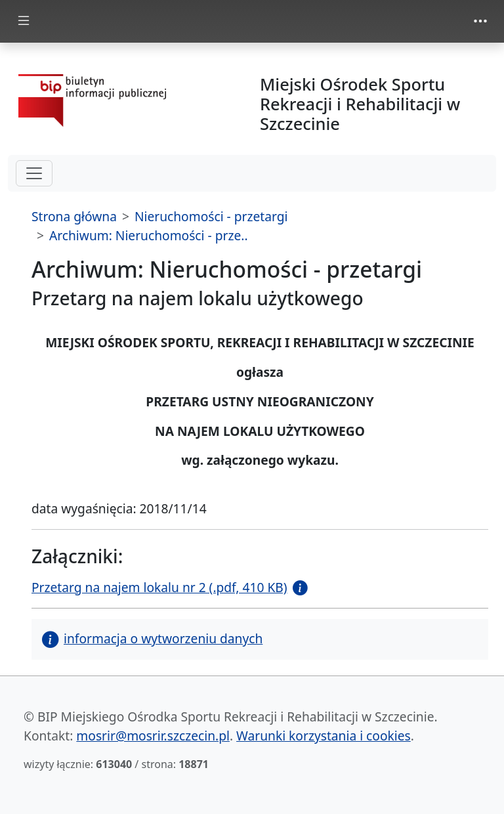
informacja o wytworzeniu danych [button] (152, 638)
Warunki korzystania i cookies (324, 736)
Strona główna (74, 216)
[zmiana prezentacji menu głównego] (24, 21)
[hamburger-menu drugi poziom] (34, 173)
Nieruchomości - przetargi (211, 216)
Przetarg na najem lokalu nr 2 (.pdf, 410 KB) (159, 587)
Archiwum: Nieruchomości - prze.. (149, 235)
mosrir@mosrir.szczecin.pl (153, 736)
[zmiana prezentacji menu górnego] (480, 21)
